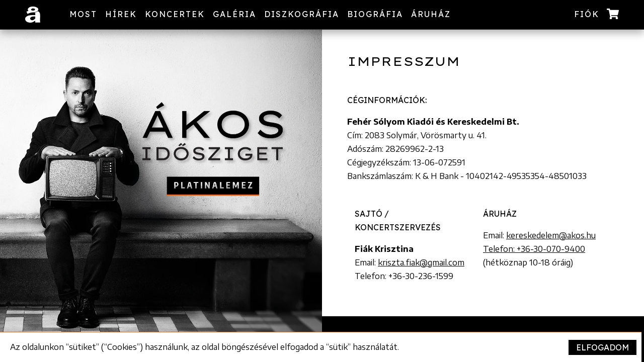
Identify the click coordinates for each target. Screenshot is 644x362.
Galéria (234, 14)
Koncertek (175, 14)
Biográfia (375, 14)
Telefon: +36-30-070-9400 (534, 249)
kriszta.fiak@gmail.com (421, 262)
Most (83, 14)
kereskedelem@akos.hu (551, 235)
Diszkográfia (302, 14)
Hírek (121, 14)
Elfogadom (602, 347)
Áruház (431, 14)
